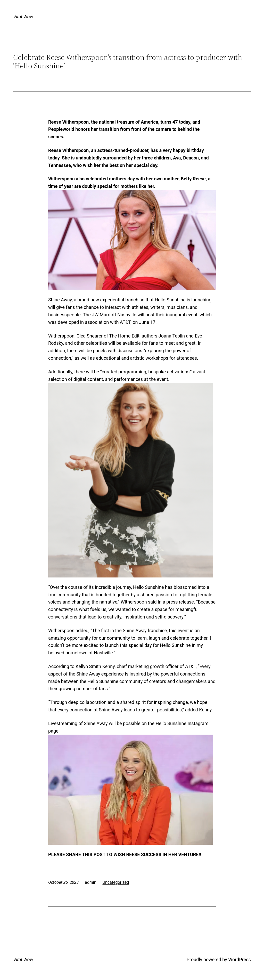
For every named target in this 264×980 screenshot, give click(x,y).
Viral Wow (23, 17)
